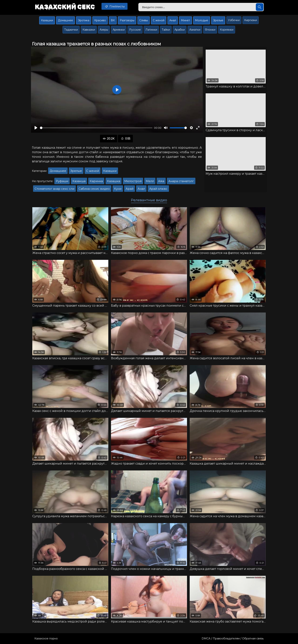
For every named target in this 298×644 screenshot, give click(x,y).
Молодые (202, 20)
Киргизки (251, 20)
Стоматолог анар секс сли (54, 189)
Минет (185, 20)
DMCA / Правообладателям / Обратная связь (233, 638)
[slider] (96, 128)
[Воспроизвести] (36, 128)
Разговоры (127, 20)
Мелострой (133, 181)
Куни (118, 189)
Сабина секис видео (94, 189)
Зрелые (218, 20)
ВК (113, 20)
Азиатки (195, 30)
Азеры (104, 30)
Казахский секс (65, 7)
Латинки (151, 30)
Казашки (47, 20)
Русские (135, 30)
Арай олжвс (158, 189)
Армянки (119, 30)
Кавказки (89, 30)
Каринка (96, 181)
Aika (161, 181)
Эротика (84, 20)
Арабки (180, 30)
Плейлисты (115, 6)
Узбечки (234, 20)
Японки (210, 30)
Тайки (166, 30)
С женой (159, 20)
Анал (173, 20)
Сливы (144, 20)
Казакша (79, 181)
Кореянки (227, 30)
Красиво (100, 20)
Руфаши (62, 181)
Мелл (150, 181)
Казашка (114, 181)
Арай (130, 189)
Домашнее (65, 20)
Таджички (71, 30)
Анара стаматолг (181, 181)
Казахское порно (46, 638)
